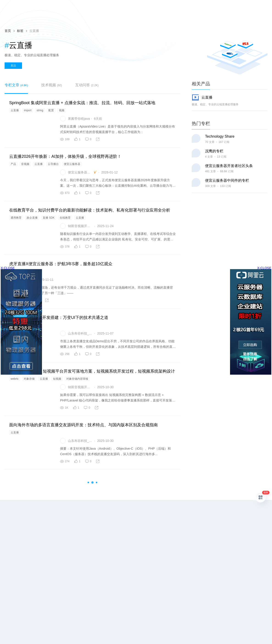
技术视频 (52, 85)
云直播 (15, 110)
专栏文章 (16, 85)
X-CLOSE (264, 268)
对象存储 (29, 379)
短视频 (57, 379)
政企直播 (32, 218)
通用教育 (16, 218)
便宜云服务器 (72, 164)
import (28, 110)
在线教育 (65, 218)
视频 (62, 110)
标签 (20, 31)
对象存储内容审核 (77, 379)
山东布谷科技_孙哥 (80, 333)
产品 (13, 164)
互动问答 (87, 85)
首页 (8, 31)
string (40, 110)
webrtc (15, 379)
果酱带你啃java (79, 119)
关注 (13, 66)
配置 (51, 110)
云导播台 (53, 164)
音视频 (25, 164)
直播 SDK (49, 218)
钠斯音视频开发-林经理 (80, 226)
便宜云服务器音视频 (80, 172)
